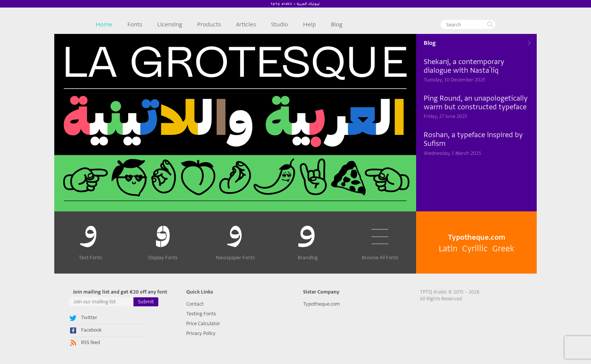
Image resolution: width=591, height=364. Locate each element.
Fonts (135, 24)
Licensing (170, 24)
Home (104, 24)
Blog (337, 24)
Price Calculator (203, 323)
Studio (279, 24)
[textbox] (468, 24)
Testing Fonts (201, 314)
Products (209, 24)
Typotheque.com (322, 304)
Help (309, 24)
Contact (195, 304)
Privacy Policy (201, 333)
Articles (246, 24)
